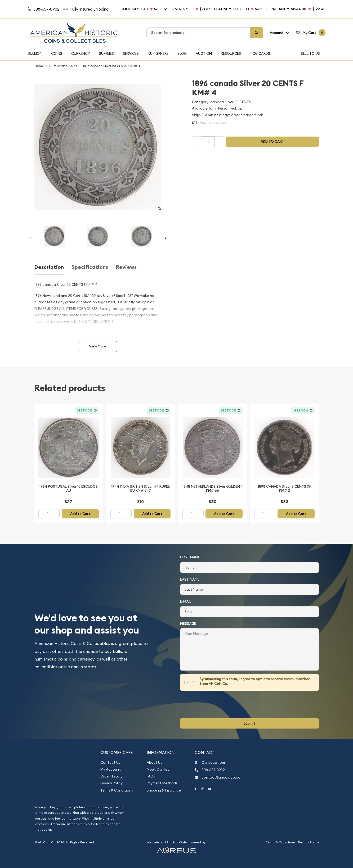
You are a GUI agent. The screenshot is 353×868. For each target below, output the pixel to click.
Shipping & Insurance (164, 790)
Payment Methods (162, 783)
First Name (190, 557)
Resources (231, 53)
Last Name (190, 579)
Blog (182, 53)
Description (49, 267)
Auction (204, 53)
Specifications (90, 267)
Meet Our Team (160, 769)
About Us (154, 763)
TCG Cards (260, 53)
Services (131, 53)
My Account (111, 769)
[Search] (256, 33)
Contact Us (110, 763)
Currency (81, 53)
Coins (57, 53)
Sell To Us (310, 53)
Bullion (35, 53)
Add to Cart (80, 514)
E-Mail (186, 601)
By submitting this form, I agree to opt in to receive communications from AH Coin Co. (255, 681)
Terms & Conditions (117, 790)
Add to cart (272, 141)
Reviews (126, 267)
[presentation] (220, 704)
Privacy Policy (111, 783)
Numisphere (158, 53)
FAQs (151, 776)
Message (188, 624)
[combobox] (198, 33)
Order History (111, 776)
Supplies (106, 53)
